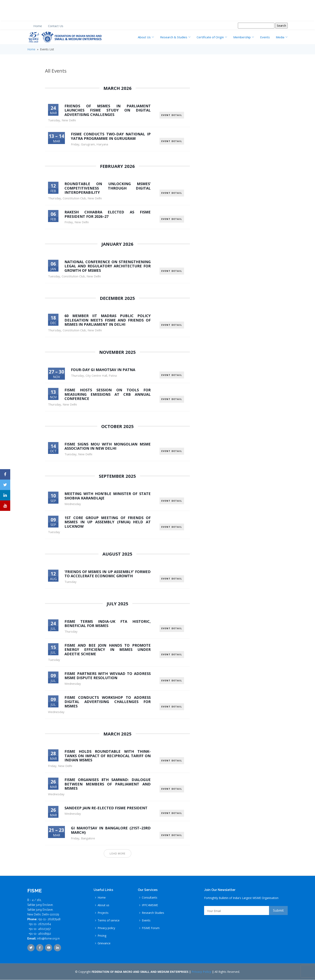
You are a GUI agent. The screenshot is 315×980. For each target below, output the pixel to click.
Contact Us (56, 26)
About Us (146, 37)
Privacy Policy (201, 972)
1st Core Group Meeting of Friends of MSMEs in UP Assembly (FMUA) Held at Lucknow (108, 522)
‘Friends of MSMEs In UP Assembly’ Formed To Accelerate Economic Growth (108, 574)
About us (103, 905)
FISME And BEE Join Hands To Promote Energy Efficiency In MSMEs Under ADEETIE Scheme (108, 650)
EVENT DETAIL (172, 113)
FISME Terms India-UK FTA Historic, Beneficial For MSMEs (108, 624)
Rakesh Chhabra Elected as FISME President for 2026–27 (108, 214)
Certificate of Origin (212, 37)
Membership (244, 37)
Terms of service (109, 921)
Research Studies (153, 913)
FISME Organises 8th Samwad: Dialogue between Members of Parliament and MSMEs (108, 784)
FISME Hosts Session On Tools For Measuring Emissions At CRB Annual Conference (108, 394)
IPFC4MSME (150, 905)
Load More (118, 854)
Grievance (104, 943)
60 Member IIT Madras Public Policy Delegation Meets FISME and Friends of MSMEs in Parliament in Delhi (108, 320)
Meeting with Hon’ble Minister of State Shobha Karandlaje (108, 496)
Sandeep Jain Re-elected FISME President (106, 808)
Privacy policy (106, 928)
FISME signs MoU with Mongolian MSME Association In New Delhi (108, 446)
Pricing (102, 936)
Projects (103, 913)
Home (38, 26)
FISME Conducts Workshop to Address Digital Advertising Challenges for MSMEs (108, 702)
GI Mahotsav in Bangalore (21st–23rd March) (111, 831)
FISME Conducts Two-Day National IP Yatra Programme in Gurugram (111, 136)
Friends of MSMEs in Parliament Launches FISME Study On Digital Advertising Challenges (108, 110)
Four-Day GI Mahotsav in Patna (103, 370)
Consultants (150, 898)
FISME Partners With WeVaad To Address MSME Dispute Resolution (108, 676)
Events (265, 37)
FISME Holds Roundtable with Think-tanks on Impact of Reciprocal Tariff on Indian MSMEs (108, 756)
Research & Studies (175, 37)
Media (282, 37)
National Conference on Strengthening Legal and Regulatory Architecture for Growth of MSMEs (108, 266)
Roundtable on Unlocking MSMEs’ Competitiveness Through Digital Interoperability (108, 188)
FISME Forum (151, 928)
